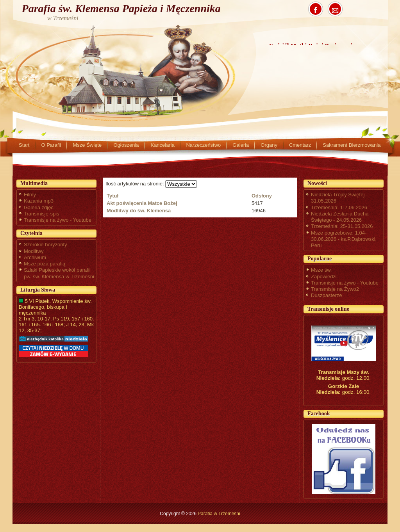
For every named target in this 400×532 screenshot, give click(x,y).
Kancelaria (162, 145)
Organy (269, 145)
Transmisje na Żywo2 (335, 289)
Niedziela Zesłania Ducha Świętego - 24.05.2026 (340, 217)
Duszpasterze (326, 295)
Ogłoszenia (126, 145)
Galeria (241, 145)
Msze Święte (87, 145)
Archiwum (35, 257)
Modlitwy (34, 251)
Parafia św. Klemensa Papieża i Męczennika (121, 8)
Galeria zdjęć (39, 207)
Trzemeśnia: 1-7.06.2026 (339, 207)
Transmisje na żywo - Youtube (58, 220)
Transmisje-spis (42, 214)
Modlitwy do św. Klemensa (139, 211)
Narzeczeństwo (203, 145)
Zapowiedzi (324, 277)
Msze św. (321, 270)
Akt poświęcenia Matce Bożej (142, 203)
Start (24, 145)
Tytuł (112, 196)
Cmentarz (300, 145)
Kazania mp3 (39, 201)
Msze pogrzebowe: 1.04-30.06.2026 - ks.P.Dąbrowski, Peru (344, 239)
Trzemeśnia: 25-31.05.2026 (342, 226)
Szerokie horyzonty (46, 245)
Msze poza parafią (45, 264)
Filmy (30, 195)
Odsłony (262, 196)
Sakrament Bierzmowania (352, 145)
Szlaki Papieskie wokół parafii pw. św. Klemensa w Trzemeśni (59, 273)
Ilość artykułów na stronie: (135, 184)
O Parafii (51, 145)
